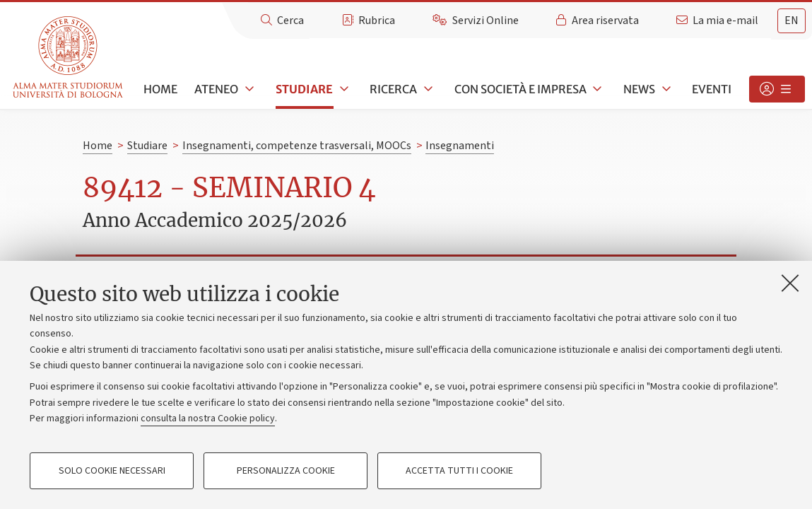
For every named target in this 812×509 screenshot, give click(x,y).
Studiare (304, 89)
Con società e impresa (520, 89)
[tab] (792, 21)
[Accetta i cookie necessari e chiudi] (790, 283)
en (792, 21)
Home (160, 89)
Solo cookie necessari (112, 471)
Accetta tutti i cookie (459, 471)
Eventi (712, 89)
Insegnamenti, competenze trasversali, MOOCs (297, 146)
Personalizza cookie (286, 471)
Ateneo (216, 89)
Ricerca (393, 89)
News (639, 89)
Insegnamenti (460, 146)
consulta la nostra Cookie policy (208, 419)
